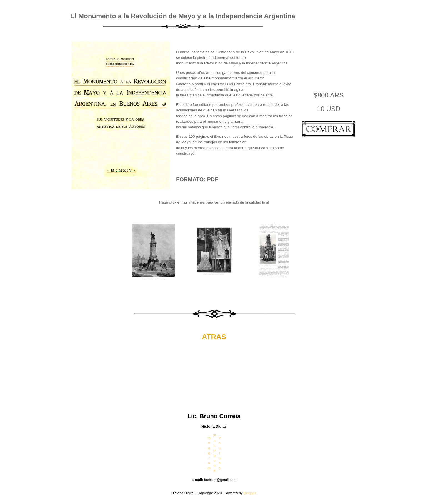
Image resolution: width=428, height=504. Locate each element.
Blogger (250, 493)
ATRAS (214, 337)
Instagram (209, 453)
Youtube (220, 453)
